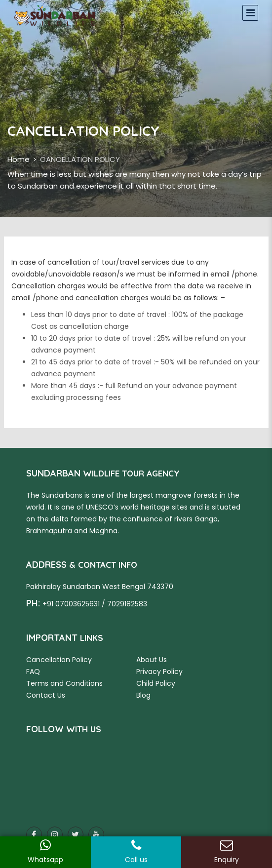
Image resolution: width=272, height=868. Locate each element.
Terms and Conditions (64, 683)
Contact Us (46, 695)
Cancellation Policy (59, 660)
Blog (143, 695)
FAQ (33, 671)
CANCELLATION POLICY (80, 159)
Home (19, 159)
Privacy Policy (159, 671)
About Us (152, 660)
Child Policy (156, 683)
